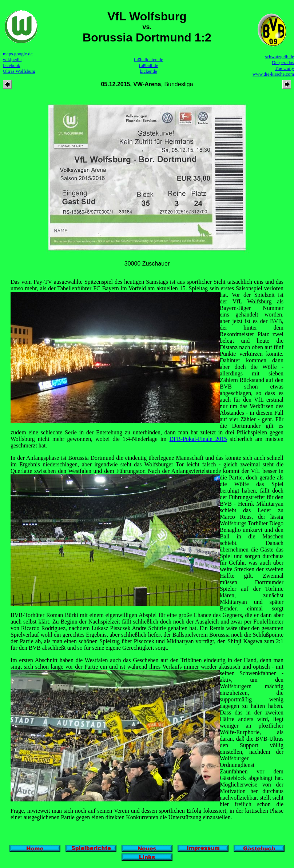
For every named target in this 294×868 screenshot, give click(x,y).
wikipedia (12, 59)
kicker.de (148, 71)
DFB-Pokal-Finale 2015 (198, 439)
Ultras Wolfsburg (19, 71)
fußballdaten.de (149, 59)
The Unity (284, 68)
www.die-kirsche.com (273, 74)
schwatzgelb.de (279, 57)
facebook (12, 65)
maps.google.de (18, 54)
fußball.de (148, 65)
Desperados (283, 62)
